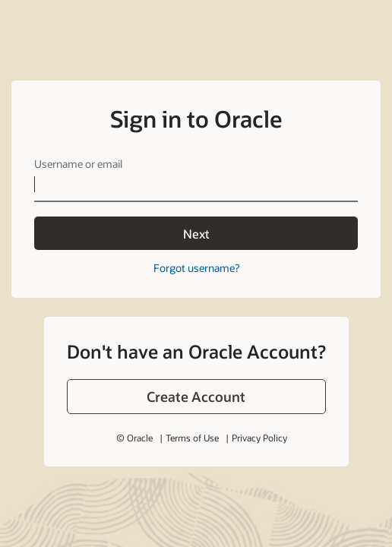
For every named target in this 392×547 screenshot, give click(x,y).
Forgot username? (196, 268)
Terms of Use (192, 438)
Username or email (78, 164)
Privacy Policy (259, 438)
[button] (196, 397)
